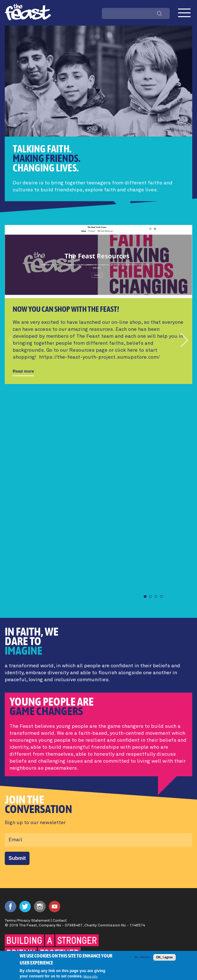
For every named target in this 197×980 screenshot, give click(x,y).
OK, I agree (164, 960)
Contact (60, 921)
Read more (23, 371)
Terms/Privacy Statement (27, 921)
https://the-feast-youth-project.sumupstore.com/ (99, 357)
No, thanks (142, 960)
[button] (185, 340)
